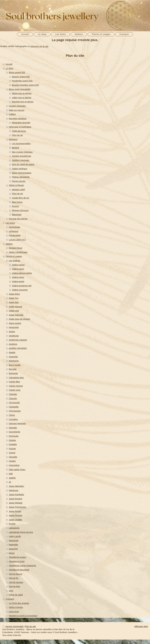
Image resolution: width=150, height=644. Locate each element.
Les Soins (10, 223)
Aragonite (13, 357)
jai (10, 482)
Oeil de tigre (14, 586)
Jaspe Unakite (15, 520)
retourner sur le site (39, 46)
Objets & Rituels (16, 185)
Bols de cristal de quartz (23, 164)
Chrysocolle (14, 403)
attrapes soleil (18, 190)
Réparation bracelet (21, 123)
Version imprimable (13, 626)
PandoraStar (15, 235)
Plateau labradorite (21, 177)
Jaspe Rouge (15, 511)
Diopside (13, 428)
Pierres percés (19, 181)
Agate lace (14, 302)
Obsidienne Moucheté (19, 570)
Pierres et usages (14, 256)
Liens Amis (14, 612)
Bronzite (13, 369)
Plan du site (30, 626)
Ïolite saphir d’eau (17, 470)
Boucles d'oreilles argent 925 (25, 85)
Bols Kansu (17, 202)
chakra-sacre (18, 269)
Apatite (12, 352)
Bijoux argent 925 (17, 72)
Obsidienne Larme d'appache (22, 566)
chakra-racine (18, 265)
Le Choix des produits (19, 603)
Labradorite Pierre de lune (21, 532)
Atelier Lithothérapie (18, 252)
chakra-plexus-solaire (22, 273)
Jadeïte (12, 478)
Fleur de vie (17, 135)
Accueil (9, 64)
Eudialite (13, 444)
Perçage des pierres (18, 219)
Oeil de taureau (16, 582)
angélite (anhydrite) (18, 348)
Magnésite (14, 541)
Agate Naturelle (16, 315)
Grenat (12, 453)
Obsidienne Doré (17, 561)
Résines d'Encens (20, 210)
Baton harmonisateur (22, 173)
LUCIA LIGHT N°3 (17, 240)
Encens (15, 206)
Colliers (12, 114)
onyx (11, 591)
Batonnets (17, 215)
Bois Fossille (15, 365)
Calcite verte (15, 390)
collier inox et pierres (21, 98)
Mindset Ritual (15, 248)
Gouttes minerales (17, 106)
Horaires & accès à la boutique (23, 616)
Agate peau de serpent (19, 319)
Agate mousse (15, 307)
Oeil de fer (14, 578)
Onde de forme (19, 131)
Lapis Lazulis (15, 536)
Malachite (13, 549)
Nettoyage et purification (20, 127)
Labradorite (14, 528)
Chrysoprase (15, 411)
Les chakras (14, 261)
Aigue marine (15, 323)
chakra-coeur (18, 277)
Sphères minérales (21, 160)
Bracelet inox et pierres (23, 102)
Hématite (13, 457)
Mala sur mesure (17, 110)
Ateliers (9, 244)
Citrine (12, 415)
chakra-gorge (18, 281)
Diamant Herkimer (17, 423)
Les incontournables (21, 144)
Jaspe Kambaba (16, 495)
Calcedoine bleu (16, 378)
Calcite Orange (16, 386)
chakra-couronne (20, 290)
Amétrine (13, 344)
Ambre (12, 332)
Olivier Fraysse (16, 607)
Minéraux (13, 139)
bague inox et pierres (22, 93)
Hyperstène (14, 465)
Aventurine (14, 361)
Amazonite (14, 327)
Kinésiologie (14, 227)
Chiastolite (14, 407)
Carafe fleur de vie (20, 198)
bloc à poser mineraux (22, 152)
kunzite (12, 524)
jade (11, 474)
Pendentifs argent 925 (22, 81)
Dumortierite (15, 432)
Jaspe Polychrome (17, 507)
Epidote (12, 440)
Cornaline (13, 419)
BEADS (15, 148)
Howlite (12, 461)
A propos (10, 599)
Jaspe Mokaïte (16, 503)
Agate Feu (14, 298)
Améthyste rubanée (18, 340)
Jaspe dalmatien (16, 486)
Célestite (13, 394)
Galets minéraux (19, 169)
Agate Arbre (14, 294)
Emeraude (14, 436)
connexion (14, 231)
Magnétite (13, 545)
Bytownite (13, 373)
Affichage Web (141, 626)
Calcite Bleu (14, 382)
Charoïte (13, 398)
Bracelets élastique (18, 119)
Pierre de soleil (16, 595)
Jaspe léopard (15, 499)
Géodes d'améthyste (21, 156)
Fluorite (12, 449)
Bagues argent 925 (21, 77)
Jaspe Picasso (16, 515)
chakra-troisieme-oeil (22, 286)
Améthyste (14, 336)
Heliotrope (14, 490)
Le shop (9, 68)
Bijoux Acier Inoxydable (20, 89)
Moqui (12, 553)
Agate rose (14, 311)
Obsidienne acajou (17, 557)
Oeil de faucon (16, 574)
